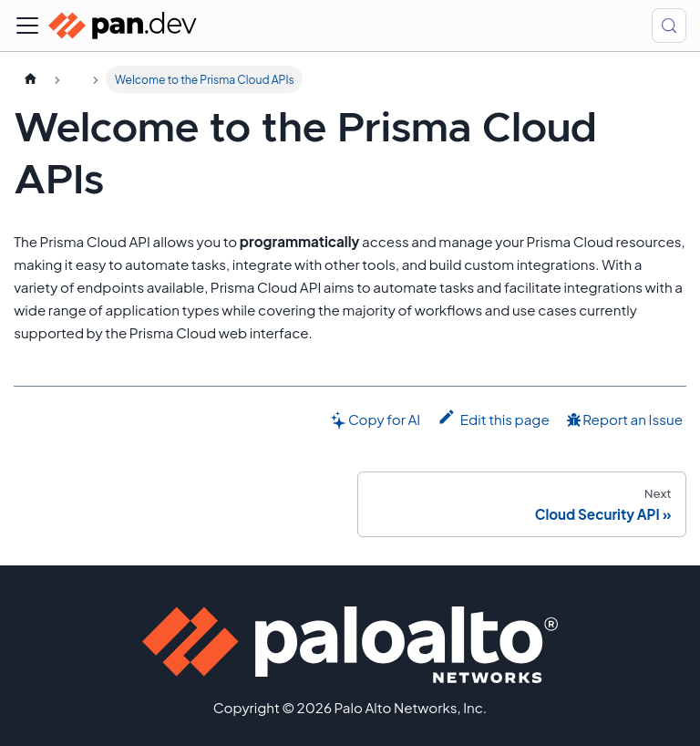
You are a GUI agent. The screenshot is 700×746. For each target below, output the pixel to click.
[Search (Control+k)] (669, 26)
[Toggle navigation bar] (27, 26)
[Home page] (30, 79)
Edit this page (494, 418)
